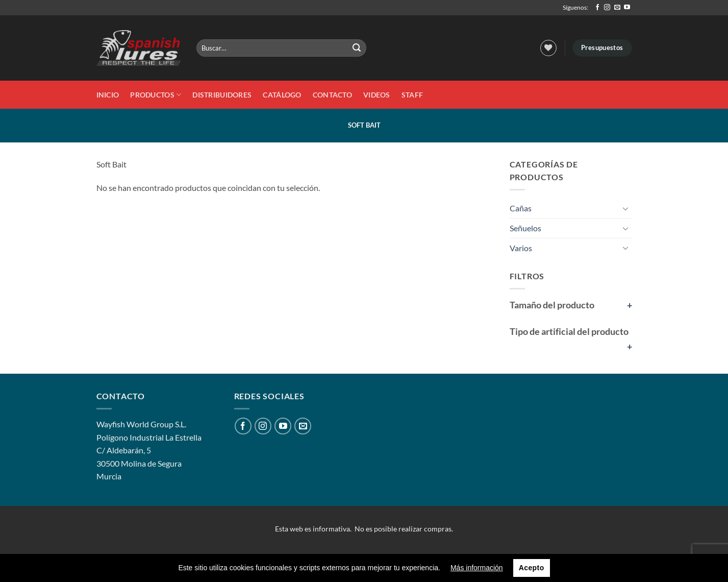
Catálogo (282, 95)
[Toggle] (626, 208)
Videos (377, 95)
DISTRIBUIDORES (222, 95)
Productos (156, 95)
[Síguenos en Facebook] (597, 8)
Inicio (108, 95)
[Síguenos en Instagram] (607, 8)
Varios (521, 248)
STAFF (412, 95)
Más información (477, 568)
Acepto (532, 568)
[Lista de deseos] (548, 48)
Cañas (521, 208)
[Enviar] (357, 48)
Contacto (332, 95)
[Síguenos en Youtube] (627, 8)
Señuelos (525, 228)
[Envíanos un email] (617, 8)
